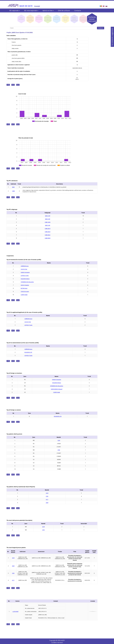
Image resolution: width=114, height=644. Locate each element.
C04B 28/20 (48, 232)
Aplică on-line (48, 10)
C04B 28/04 (48, 238)
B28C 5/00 (48, 219)
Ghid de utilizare (64, 10)
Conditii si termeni (57, 643)
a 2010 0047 (15, 611)
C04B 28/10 (48, 229)
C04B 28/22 (48, 235)
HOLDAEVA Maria (25, 279)
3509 (47, 503)
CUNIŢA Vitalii (24, 295)
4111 (47, 499)
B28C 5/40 (48, 225)
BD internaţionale (31, 10)
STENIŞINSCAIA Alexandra (27, 282)
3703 (59, 450)
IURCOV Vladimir (25, 285)
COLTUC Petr (24, 269)
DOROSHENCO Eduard (57, 389)
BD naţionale (15, 10)
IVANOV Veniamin (25, 272)
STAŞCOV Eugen (25, 291)
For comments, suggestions (112, 37)
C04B (13, 191)
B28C (13, 187)
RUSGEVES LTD (28, 352)
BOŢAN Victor (24, 288)
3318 (59, 440)
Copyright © (53, 640)
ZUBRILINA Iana (25, 266)
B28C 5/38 (48, 216)
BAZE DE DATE (26, 6)
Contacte (78, 10)
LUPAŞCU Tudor (25, 276)
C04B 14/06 (48, 222)
